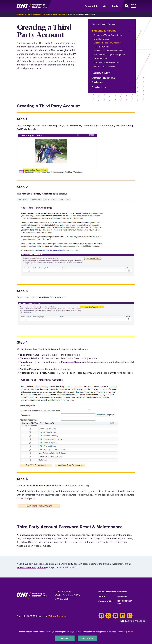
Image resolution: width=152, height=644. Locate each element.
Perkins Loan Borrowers (104, 66)
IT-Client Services (57, 619)
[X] (108, 618)
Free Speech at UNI (125, 605)
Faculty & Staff (101, 73)
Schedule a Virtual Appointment (108, 35)
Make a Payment (101, 47)
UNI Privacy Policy (125, 631)
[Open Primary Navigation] (128, 6)
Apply (115, 6)
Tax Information (101, 58)
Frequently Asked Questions (107, 62)
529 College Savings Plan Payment (109, 54)
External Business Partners (103, 80)
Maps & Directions (104, 593)
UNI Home (20, 14)
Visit (105, 6)
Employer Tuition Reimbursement (109, 50)
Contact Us (99, 87)
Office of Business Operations (38, 14)
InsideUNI (122, 599)
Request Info (92, 6)
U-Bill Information (102, 39)
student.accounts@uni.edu (31, 567)
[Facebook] (101, 618)
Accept (65, 638)
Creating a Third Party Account (107, 43)
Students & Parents (60, 14)
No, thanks (87, 638)
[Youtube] (114, 618)
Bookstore (122, 592)
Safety (102, 599)
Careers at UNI (106, 604)
